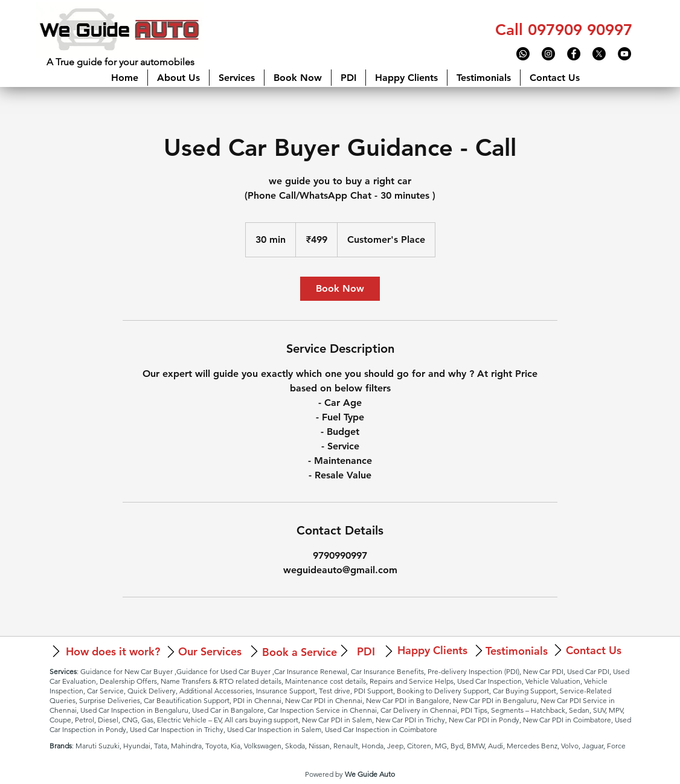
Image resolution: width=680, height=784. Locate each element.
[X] (599, 54)
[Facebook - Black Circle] (574, 54)
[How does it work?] (113, 651)
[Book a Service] (300, 652)
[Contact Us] (594, 650)
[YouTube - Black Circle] (624, 54)
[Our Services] (210, 651)
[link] (340, 289)
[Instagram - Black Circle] (548, 54)
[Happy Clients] (432, 650)
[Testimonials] (517, 651)
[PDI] (366, 651)
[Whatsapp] (523, 54)
